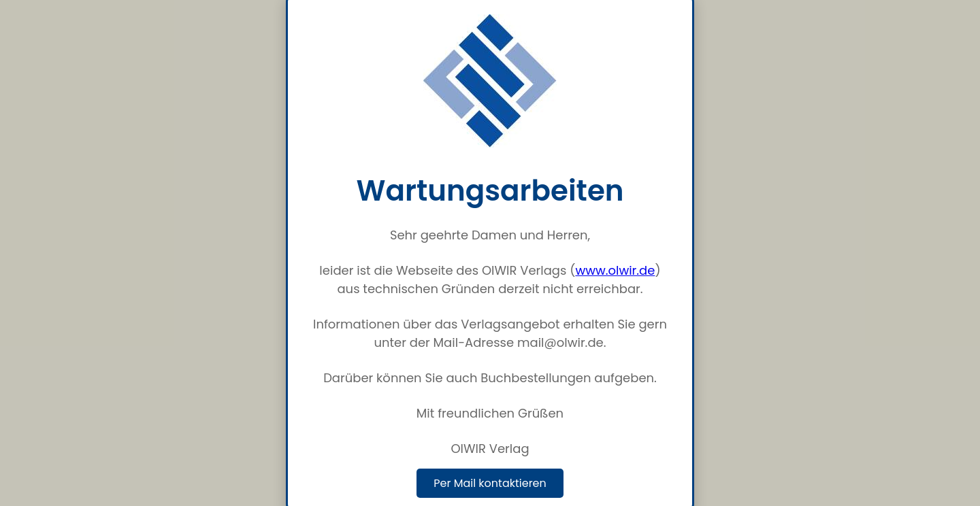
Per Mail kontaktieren (490, 483)
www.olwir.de (615, 270)
